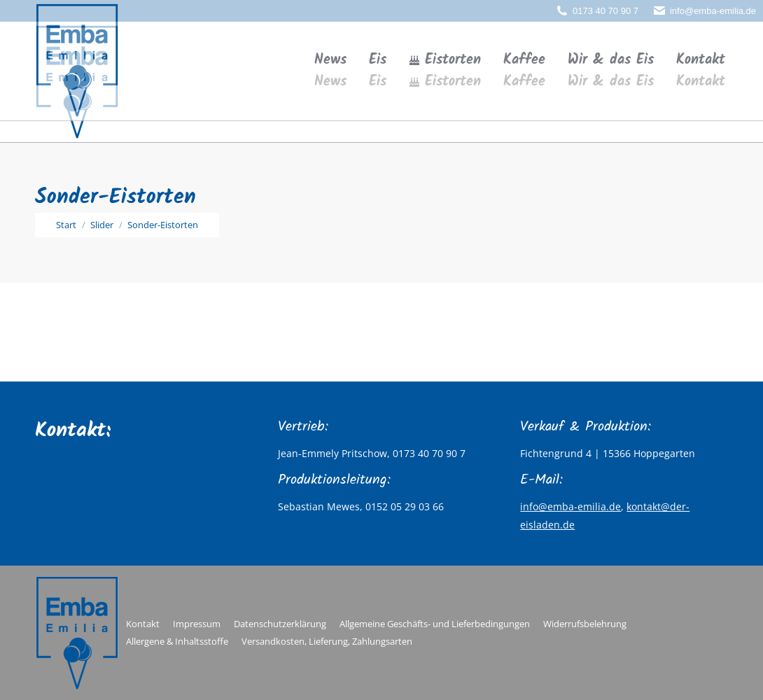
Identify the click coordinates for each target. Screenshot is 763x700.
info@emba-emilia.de (713, 11)
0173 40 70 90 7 (605, 11)
